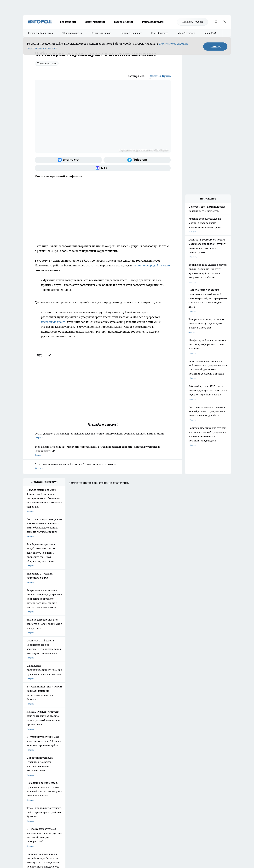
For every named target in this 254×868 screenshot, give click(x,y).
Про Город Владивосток (90, 746)
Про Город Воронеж (116, 738)
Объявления (29, 765)
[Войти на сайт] (224, 22)
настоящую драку (53, 322)
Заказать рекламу (131, 33)
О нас (67, 761)
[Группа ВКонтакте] (68, 160)
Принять (215, 47)
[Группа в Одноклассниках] (173, 743)
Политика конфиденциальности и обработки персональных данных (54, 821)
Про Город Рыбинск (88, 742)
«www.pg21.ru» (46, 776)
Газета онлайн (124, 22)
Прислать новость (193, 22)
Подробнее (109, 816)
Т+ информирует (72, 33)
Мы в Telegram (186, 33)
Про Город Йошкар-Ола (90, 738)
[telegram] (51, 356)
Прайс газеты (29, 769)
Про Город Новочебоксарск (36, 738)
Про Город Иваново (144, 738)
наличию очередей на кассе (151, 265)
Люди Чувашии (95, 22)
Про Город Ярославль (33, 742)
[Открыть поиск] (216, 22)
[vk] (40, 356)
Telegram (27, 761)
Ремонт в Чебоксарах (41, 33)
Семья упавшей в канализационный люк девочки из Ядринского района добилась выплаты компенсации (103, 436)
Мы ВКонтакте (160, 33)
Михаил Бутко (160, 76)
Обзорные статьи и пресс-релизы (121, 765)
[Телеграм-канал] (137, 160)
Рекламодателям (153, 22)
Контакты (110, 761)
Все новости (68, 22)
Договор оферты (72, 765)
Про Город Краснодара (117, 746)
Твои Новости (58, 738)
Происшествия (47, 63)
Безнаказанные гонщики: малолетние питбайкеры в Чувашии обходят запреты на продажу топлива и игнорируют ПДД (103, 451)
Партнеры (110, 769)
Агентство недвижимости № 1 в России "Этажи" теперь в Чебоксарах (103, 466)
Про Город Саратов (143, 742)
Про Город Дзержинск (61, 746)
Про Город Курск (59, 742)
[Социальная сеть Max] (103, 168)
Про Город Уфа (114, 742)
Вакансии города (101, 33)
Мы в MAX (211, 33)
